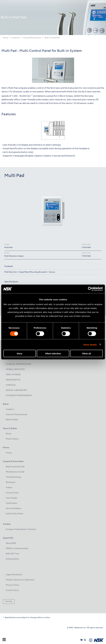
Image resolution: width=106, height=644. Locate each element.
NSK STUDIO (12, 420)
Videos (9, 488)
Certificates (11, 503)
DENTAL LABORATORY (16, 390)
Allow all (86, 353)
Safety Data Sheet (14, 514)
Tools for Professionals (17, 415)
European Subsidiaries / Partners (21, 529)
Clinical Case (12, 493)
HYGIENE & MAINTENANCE (19, 396)
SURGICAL (11, 385)
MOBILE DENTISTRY (15, 369)
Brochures (11, 482)
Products (16, 38)
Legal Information (14, 575)
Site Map (9, 601)
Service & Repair (14, 509)
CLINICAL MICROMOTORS (18, 364)
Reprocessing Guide (15, 467)
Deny (20, 353)
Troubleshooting (13, 477)
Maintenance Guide (15, 472)
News (9, 434)
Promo (9, 453)
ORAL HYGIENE (13, 375)
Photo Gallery (12, 439)
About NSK (11, 543)
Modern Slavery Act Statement (20, 580)
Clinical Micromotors (32, 38)
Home (6, 38)
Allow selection (53, 353)
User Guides (12, 498)
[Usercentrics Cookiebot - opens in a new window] (90, 289)
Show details (90, 344)
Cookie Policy (12, 590)
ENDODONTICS (13, 380)
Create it (10, 409)
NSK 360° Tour (13, 554)
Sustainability (12, 559)
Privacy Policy (13, 585)
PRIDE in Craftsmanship (17, 549)
